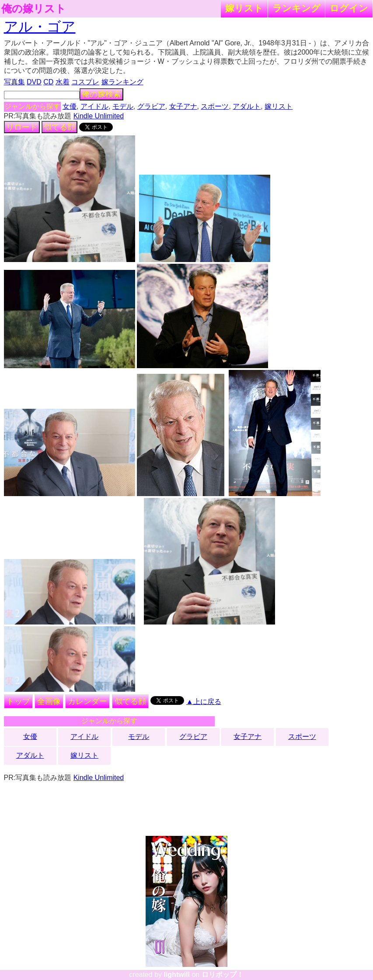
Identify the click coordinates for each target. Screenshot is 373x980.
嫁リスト (244, 8)
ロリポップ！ (223, 975)
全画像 (49, 701)
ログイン (349, 8)
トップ (18, 701)
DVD (34, 82)
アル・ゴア (40, 27)
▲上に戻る (204, 702)
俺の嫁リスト (34, 9)
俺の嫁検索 (101, 94)
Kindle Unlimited (99, 116)
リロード (22, 127)
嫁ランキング (122, 82)
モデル (123, 106)
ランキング (296, 8)
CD (48, 82)
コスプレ (85, 82)
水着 (63, 82)
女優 (70, 106)
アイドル (94, 106)
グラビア (151, 106)
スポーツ (215, 106)
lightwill (177, 975)
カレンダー (87, 701)
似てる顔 (59, 127)
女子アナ (183, 106)
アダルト (247, 106)
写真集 (14, 82)
